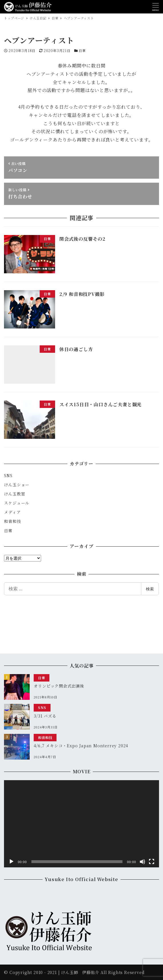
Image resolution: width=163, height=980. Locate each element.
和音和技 (12, 521)
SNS (8, 475)
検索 (150, 589)
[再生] (11, 862)
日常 (82, 50)
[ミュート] (142, 862)
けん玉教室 (15, 494)
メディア (12, 512)
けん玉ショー (17, 485)
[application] (81, 824)
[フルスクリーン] (152, 862)
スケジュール (17, 503)
